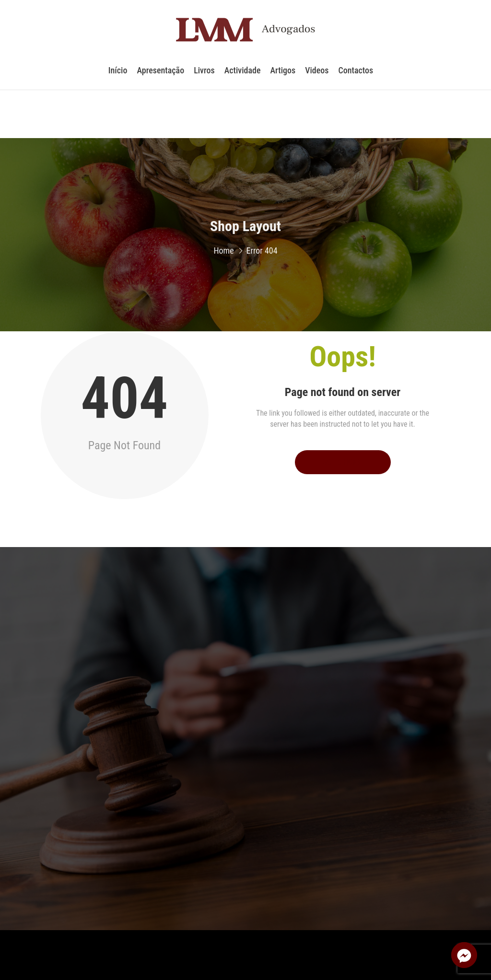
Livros (204, 74)
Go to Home (343, 462)
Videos (317, 74)
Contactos (356, 74)
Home (223, 254)
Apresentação (160, 74)
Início (118, 74)
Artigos (283, 74)
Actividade (243, 74)
